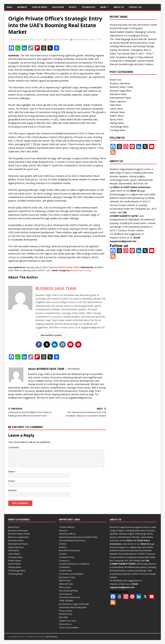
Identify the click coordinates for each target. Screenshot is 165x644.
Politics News (117, 116)
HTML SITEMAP (66, 601)
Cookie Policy (65, 570)
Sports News (116, 119)
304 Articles (74, 369)
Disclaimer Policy (67, 577)
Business (22, 7)
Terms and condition (69, 627)
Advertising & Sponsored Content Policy (78, 537)
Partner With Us (67, 527)
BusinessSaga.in (118, 194)
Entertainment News (120, 98)
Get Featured (65, 594)
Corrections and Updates (71, 574)
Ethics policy (65, 587)
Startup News (39, 7)
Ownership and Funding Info (73, 607)
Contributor (65, 567)
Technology (88, 7)
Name (12, 471)
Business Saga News (121, 91)
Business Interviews (120, 83)
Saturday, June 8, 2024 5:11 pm (27, 39)
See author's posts (51, 335)
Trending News (118, 130)
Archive (63, 544)
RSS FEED (63, 617)
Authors (63, 547)
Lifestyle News (117, 112)
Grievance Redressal (69, 597)
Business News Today (84, 39)
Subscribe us (65, 624)
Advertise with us (67, 534)
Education (58, 7)
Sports (73, 7)
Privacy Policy (66, 611)
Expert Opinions (118, 101)
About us (119, 7)
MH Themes (52, 637)
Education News (118, 94)
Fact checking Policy (68, 591)
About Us (135, 191)
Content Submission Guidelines (74, 564)
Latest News (116, 109)
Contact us (135, 7)
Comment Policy (67, 557)
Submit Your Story (68, 621)
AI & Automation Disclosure (72, 540)
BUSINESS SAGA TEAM (57, 39)
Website (12, 490)
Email (11, 481)
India (9, 7)
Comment (13, 447)
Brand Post (116, 80)
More (103, 7)
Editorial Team (66, 584)
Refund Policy (66, 614)
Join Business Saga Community (74, 604)
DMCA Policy (65, 580)
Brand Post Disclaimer (70, 550)
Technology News (119, 127)
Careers (63, 554)
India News (116, 105)
